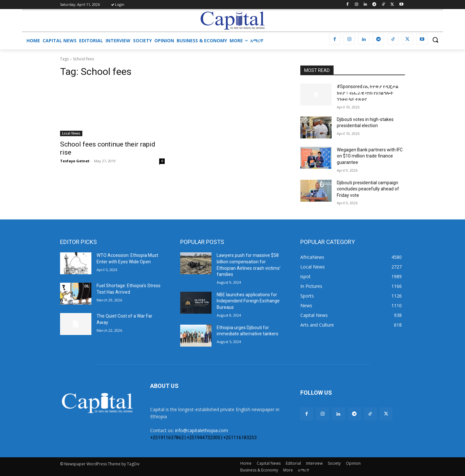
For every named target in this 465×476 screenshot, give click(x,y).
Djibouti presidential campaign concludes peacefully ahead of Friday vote (368, 189)
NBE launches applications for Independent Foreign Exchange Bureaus (248, 301)
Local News (71, 133)
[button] (435, 40)
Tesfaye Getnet (75, 161)
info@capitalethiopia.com (201, 430)
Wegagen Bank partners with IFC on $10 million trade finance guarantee (370, 156)
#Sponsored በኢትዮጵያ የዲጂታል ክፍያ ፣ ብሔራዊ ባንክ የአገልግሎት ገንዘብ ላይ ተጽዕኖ (368, 93)
